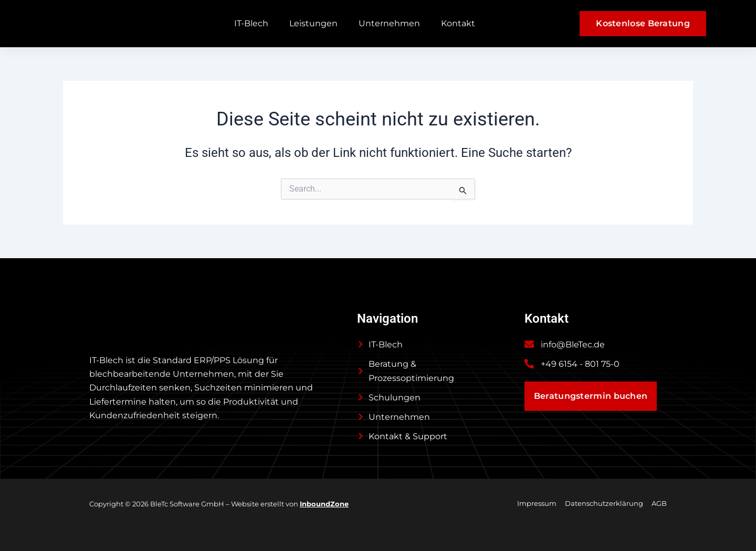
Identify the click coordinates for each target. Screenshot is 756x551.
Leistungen (313, 23)
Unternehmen (389, 23)
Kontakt (458, 23)
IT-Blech (251, 23)
